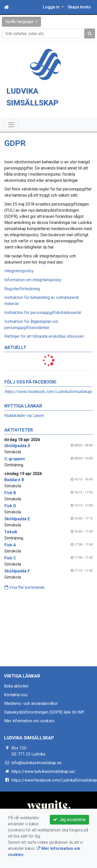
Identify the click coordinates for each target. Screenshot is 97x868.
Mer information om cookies (29, 721)
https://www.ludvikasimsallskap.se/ (44, 771)
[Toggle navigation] (11, 125)
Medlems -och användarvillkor (31, 703)
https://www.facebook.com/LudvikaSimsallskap (48, 392)
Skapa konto (79, 7)
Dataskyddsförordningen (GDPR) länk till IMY (44, 712)
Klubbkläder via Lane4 (24, 416)
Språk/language (20, 22)
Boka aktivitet (16, 686)
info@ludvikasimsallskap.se (37, 763)
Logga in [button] (52, 7)
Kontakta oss (16, 695)
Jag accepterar (69, 820)
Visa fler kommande (25, 587)
